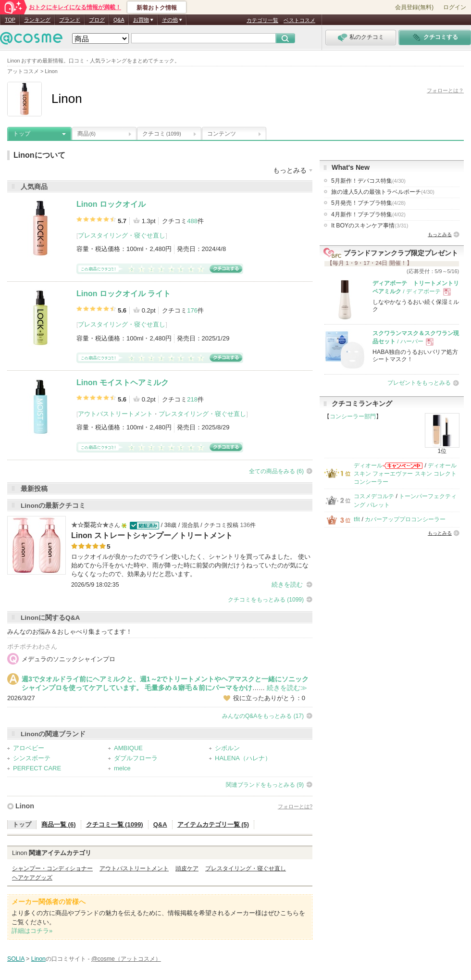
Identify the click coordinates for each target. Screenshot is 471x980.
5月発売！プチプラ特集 (368, 203)
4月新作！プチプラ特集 (368, 214)
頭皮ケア (187, 868)
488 (192, 221)
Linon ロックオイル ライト (124, 294)
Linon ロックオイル (111, 204)
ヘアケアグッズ (32, 878)
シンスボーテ (32, 758)
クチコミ (162, 134)
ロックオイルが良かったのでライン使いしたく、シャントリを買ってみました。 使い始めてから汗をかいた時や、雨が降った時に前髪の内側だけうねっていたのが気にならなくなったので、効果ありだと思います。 (191, 565)
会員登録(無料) (414, 7)
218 (192, 399)
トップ (22, 134)
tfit (357, 519)
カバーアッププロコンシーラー (405, 519)
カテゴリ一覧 (262, 20)
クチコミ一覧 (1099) (115, 824)
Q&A (119, 20)
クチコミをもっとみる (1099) (266, 600)
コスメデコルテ (374, 496)
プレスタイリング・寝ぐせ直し (122, 235)
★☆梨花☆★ (90, 525)
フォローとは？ (445, 90)
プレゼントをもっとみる (419, 383)
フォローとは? (295, 806)
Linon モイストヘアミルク (123, 383)
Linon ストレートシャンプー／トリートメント (152, 535)
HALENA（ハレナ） (243, 758)
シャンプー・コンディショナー (52, 868)
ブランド (70, 20)
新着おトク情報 (157, 8)
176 (192, 310)
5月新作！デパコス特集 (368, 181)
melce (122, 768)
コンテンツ (222, 134)
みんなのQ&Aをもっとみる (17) (263, 716)
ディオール (368, 465)
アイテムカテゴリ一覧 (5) (213, 824)
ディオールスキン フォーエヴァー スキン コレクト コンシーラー (405, 474)
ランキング (37, 20)
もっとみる (440, 234)
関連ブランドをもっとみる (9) (265, 785)
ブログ (97, 20)
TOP (10, 20)
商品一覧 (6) (59, 824)
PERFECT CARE (37, 768)
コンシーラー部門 (353, 416)
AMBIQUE (128, 748)
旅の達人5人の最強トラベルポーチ (383, 192)
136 (245, 525)
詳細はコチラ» (32, 931)
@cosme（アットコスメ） (126, 959)
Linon (25, 806)
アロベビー (29, 748)
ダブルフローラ (136, 758)
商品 (87, 134)
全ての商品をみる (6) (276, 471)
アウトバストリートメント (115, 414)
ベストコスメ (299, 20)
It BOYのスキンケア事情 (370, 226)
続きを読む (287, 584)
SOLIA (16, 959)
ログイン (455, 7)
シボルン (227, 748)
